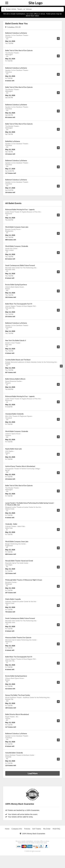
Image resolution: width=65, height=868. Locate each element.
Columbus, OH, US (13, 27)
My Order (47, 829)
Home (7, 829)
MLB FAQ (56, 829)
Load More (33, 773)
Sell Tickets (37, 829)
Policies (27, 829)
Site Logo (35, 3)
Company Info (17, 829)
